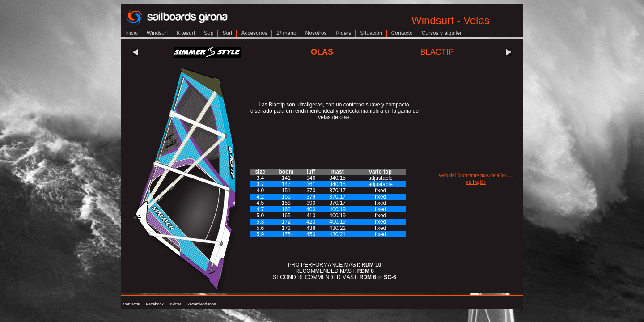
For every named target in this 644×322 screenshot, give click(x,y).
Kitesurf (186, 33)
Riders (344, 33)
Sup (209, 33)
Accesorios (254, 33)
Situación (371, 33)
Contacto (402, 33)
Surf (227, 33)
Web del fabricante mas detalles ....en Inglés (476, 179)
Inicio (131, 33)
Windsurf (157, 33)
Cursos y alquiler (442, 33)
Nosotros (316, 33)
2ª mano (286, 33)
